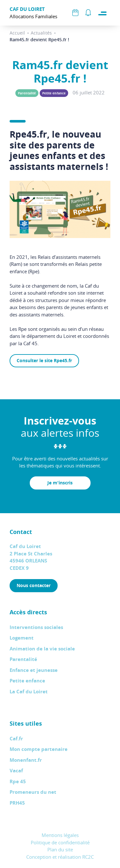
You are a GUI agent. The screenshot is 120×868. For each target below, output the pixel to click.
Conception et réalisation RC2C (60, 857)
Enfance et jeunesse (34, 670)
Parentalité (27, 93)
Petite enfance (54, 93)
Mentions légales (60, 835)
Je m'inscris (60, 483)
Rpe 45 (18, 781)
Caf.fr (16, 739)
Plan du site (60, 849)
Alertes (88, 13)
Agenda (75, 13)
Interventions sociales (36, 627)
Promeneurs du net (33, 792)
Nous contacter (34, 585)
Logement (22, 638)
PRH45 (17, 803)
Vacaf (16, 771)
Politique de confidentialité (60, 842)
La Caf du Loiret (29, 692)
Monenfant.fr (26, 760)
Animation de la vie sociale (42, 649)
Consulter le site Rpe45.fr (44, 360)
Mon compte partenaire (39, 749)
